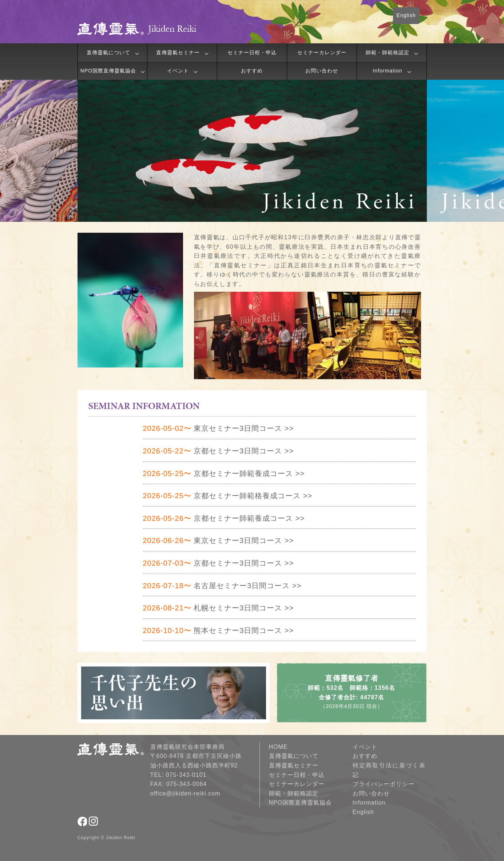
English (406, 15)
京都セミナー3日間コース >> (219, 451)
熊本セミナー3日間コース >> (219, 630)
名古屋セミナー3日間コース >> (222, 586)
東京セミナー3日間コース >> (219, 428)
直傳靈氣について (108, 52)
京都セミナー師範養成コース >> (224, 473)
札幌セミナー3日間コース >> (219, 608)
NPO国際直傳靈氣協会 (108, 71)
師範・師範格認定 (388, 52)
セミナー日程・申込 (252, 52)
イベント (178, 71)
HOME (278, 747)
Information (387, 71)
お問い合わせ (322, 71)
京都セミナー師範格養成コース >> (228, 496)
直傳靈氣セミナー (178, 52)
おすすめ (252, 71)
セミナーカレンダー (322, 52)
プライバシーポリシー (384, 784)
